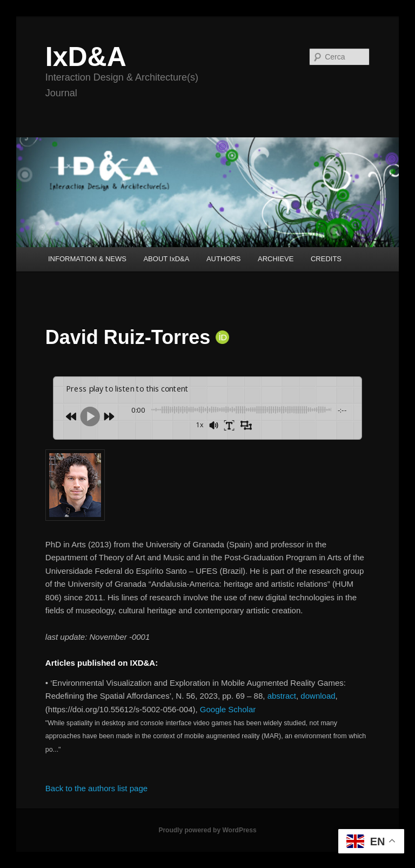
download (318, 696)
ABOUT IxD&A (166, 259)
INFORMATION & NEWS (87, 259)
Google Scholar (228, 709)
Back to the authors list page (96, 788)
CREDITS (326, 259)
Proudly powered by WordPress (207, 830)
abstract (282, 696)
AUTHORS (224, 259)
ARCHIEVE (276, 259)
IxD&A (86, 57)
